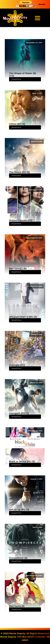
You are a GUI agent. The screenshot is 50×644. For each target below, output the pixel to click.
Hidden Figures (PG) (21, 220)
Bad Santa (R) (17, 606)
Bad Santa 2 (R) (18, 269)
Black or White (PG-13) (22, 461)
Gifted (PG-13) (17, 124)
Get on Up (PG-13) (19, 510)
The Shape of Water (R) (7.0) (23, 75)
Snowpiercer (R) (18, 558)
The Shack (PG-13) (19, 172)
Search (42, 4)
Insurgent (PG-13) (19, 413)
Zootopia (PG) (17, 365)
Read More (16, 79)
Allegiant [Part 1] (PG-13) (23, 317)
